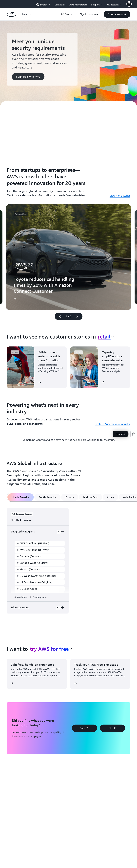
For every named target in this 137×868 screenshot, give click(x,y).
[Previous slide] (59, 316)
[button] (117, 14)
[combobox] (106, 337)
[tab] (21, 497)
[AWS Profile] (129, 4)
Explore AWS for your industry (113, 424)
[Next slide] (79, 316)
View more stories (120, 196)
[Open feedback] (133, 434)
